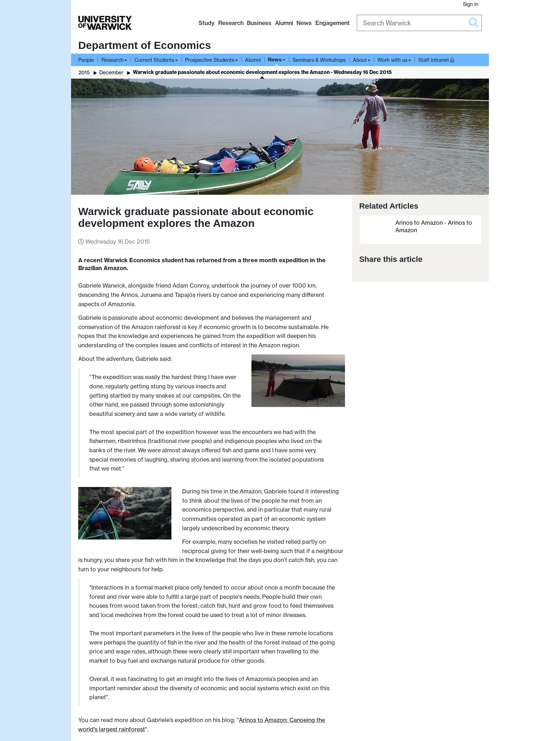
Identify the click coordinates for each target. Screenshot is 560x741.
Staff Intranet (436, 59)
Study (207, 23)
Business (259, 23)
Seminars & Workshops (319, 60)
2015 (84, 72)
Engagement (332, 23)
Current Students (154, 60)
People (86, 60)
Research (231, 23)
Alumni (284, 23)
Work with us (392, 60)
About (360, 60)
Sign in (471, 4)
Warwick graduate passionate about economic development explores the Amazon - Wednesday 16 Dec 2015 (262, 72)
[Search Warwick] (419, 23)
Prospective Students (210, 60)
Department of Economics (145, 45)
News (304, 23)
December (111, 72)
